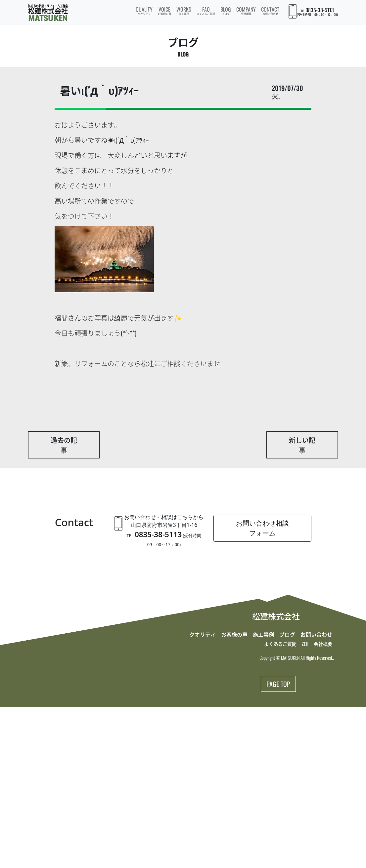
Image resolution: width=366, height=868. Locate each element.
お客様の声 (234, 634)
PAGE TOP (278, 684)
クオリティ (203, 634)
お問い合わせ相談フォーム (262, 528)
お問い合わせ (316, 634)
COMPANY (246, 10)
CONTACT (270, 10)
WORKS (184, 10)
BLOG (226, 10)
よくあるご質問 (280, 644)
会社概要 (323, 644)
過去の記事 (64, 445)
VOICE (164, 10)
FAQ (206, 10)
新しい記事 (302, 445)
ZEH (305, 644)
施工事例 (263, 634)
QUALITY (144, 10)
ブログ (287, 634)
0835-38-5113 (320, 10)
